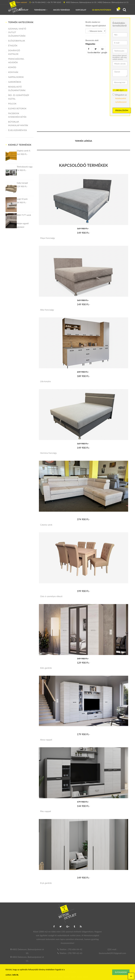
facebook (90, 51)
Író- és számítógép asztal (19, 97)
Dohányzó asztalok (14, 52)
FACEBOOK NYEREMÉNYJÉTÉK (17, 115)
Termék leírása (84, 141)
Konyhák (13, 72)
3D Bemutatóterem (102, 10)
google (104, 51)
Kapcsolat (81, 10)
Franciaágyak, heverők (16, 61)
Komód (12, 67)
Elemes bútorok (17, 108)
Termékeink (41, 10)
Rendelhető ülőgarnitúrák (17, 89)
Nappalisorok (16, 77)
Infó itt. (16, 975)
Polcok (12, 104)
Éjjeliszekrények (18, 130)
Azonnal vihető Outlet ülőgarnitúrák (17, 32)
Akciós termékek (62, 10)
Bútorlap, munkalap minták (18, 124)
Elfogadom (121, 972)
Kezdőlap (23, 10)
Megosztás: (90, 44)
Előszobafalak (17, 41)
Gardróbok (15, 82)
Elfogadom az (120, 98)
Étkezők (13, 46)
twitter (97, 51)
